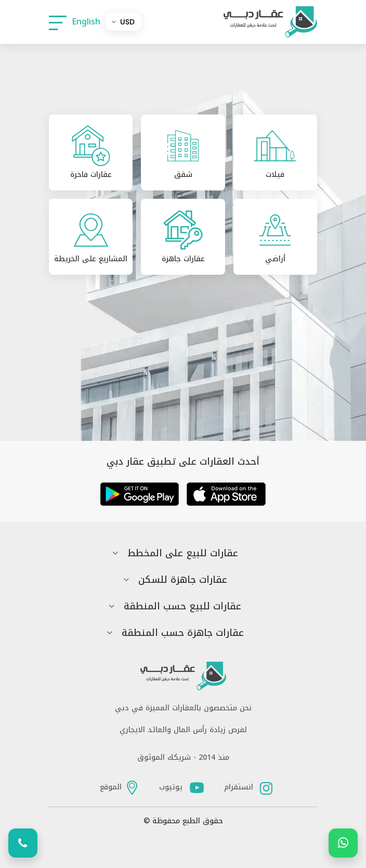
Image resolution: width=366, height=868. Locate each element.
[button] (58, 22)
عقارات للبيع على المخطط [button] (183, 553)
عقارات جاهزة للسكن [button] (183, 580)
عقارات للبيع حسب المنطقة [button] (182, 607)
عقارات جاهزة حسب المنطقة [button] (183, 633)
